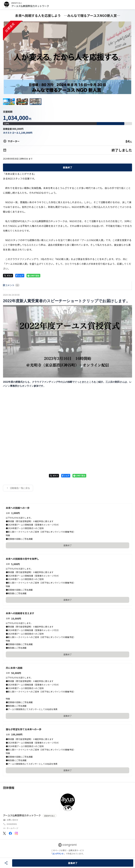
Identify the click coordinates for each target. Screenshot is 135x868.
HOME (6, 285)
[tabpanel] (67, 392)
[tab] (6, 285)
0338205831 (12, 824)
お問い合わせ (12, 820)
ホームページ (12, 828)
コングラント (58, 854)
